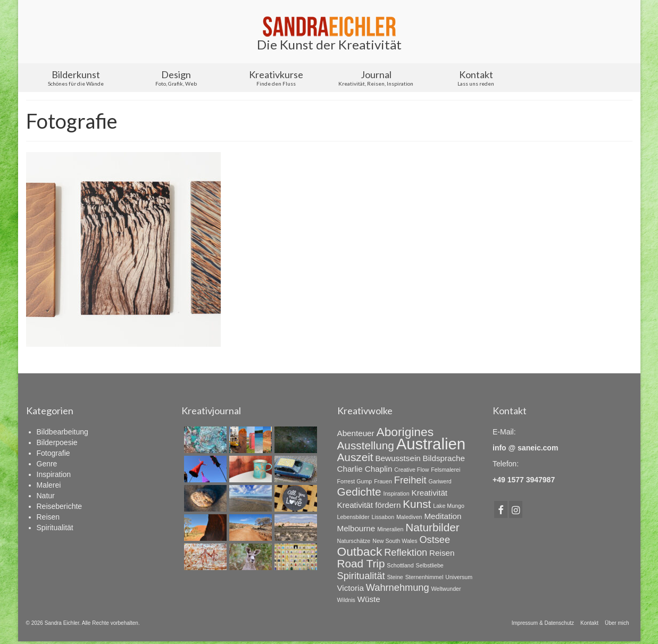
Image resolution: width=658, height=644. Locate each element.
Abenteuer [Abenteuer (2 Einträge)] (356, 433)
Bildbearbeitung (63, 432)
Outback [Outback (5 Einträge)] (360, 551)
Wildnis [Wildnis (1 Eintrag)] (346, 600)
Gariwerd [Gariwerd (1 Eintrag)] (440, 481)
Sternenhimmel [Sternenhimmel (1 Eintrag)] (424, 577)
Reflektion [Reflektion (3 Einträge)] (406, 552)
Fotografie (53, 453)
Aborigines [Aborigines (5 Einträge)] (405, 432)
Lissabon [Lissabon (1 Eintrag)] (383, 517)
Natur (46, 496)
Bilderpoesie (57, 442)
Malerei (49, 485)
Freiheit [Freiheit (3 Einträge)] (410, 480)
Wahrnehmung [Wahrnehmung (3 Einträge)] (398, 587)
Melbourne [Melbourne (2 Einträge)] (356, 528)
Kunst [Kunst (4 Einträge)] (417, 504)
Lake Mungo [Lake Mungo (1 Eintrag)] (449, 506)
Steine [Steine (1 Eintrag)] (395, 577)
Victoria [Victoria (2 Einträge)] (351, 588)
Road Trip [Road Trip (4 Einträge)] (361, 563)
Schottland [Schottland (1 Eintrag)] (400, 565)
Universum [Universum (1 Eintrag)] (459, 577)
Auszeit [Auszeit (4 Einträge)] (355, 457)
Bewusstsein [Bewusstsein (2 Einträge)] (398, 458)
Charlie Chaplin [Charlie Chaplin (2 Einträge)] (365, 469)
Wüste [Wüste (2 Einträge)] (369, 599)
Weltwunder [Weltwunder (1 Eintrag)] (446, 589)
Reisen (48, 517)
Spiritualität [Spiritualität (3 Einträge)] (361, 576)
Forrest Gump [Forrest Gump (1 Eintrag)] (355, 481)
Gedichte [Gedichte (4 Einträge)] (359, 492)
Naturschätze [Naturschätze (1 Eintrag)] (354, 541)
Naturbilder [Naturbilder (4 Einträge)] (432, 527)
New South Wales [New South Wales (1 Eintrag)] (395, 541)
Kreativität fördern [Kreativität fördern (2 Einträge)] (369, 505)
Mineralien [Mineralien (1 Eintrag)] (390, 529)
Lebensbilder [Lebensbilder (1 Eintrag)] (353, 517)
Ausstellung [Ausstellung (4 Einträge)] (366, 445)
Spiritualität (55, 528)
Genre (47, 464)
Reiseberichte (60, 506)
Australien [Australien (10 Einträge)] (431, 444)
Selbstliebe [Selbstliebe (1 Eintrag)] (430, 565)
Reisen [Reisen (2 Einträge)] (442, 553)
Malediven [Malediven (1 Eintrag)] (409, 517)
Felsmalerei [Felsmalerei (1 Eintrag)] (445, 470)
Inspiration (54, 474)
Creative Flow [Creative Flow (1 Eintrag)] (411, 470)
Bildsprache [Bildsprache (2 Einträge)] (444, 458)
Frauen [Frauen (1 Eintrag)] (383, 481)
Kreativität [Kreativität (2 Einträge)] (430, 493)
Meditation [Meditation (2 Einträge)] (443, 516)
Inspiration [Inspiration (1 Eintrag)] (396, 494)
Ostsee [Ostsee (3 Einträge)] (435, 540)
